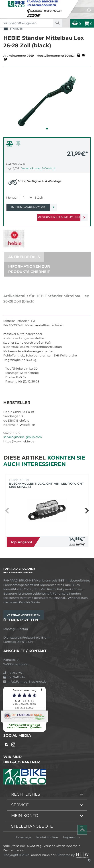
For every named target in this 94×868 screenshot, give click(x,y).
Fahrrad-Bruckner (43, 855)
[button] (47, 129)
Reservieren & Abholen (59, 217)
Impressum (71, 837)
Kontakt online (47, 837)
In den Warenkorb (28, 207)
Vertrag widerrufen (24, 615)
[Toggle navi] (4, 4)
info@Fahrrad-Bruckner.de (25, 681)
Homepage (23, 837)
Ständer (13, 29)
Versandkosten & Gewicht (38, 168)
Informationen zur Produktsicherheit (29, 269)
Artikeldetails (24, 257)
